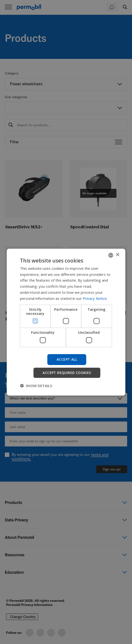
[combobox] (111, 255)
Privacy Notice (95, 298)
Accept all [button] (67, 359)
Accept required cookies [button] (67, 373)
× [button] (118, 255)
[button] (36, 386)
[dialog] (66, 322)
